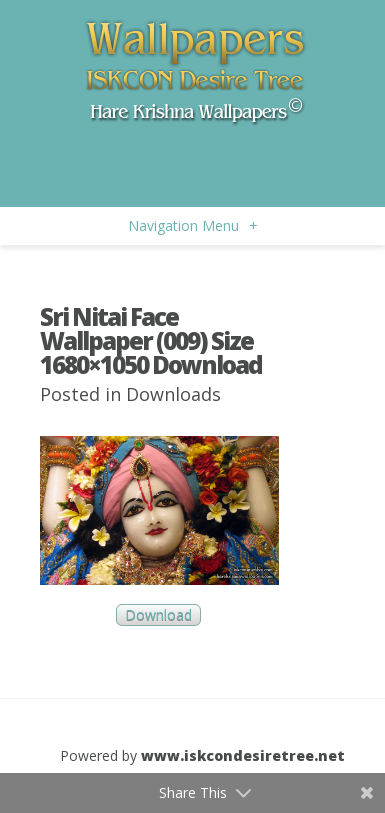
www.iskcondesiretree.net (243, 755)
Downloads (173, 394)
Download (158, 615)
